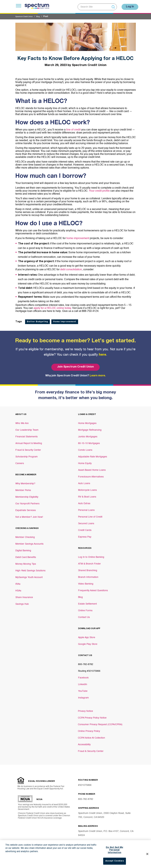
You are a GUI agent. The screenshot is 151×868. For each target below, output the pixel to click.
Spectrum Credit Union (26, 15)
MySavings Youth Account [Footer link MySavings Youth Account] (29, 576)
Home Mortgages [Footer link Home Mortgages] (87, 422)
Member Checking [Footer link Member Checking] (25, 536)
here (103, 353)
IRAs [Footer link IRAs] (18, 582)
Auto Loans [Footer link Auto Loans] (84, 482)
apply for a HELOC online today (52, 307)
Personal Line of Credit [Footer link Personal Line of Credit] (90, 515)
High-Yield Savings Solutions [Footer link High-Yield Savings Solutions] (30, 569)
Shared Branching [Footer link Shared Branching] (88, 569)
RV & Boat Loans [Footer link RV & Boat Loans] (87, 495)
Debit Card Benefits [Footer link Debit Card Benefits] (26, 556)
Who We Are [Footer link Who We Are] (22, 422)
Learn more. (98, 374)
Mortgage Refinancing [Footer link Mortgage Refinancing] (90, 428)
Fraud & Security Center (91, 750)
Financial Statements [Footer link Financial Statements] (27, 435)
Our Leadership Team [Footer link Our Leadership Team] (27, 428)
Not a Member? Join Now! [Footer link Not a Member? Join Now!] (29, 515)
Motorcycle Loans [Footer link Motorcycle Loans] (87, 488)
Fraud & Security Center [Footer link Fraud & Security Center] (28, 448)
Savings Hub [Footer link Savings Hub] (22, 602)
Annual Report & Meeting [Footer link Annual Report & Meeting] (29, 442)
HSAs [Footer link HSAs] (18, 589)
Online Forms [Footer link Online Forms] (85, 609)
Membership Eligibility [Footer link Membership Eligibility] (27, 495)
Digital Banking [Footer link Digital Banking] (23, 549)
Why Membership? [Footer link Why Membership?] (25, 482)
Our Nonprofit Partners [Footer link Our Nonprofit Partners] (27, 502)
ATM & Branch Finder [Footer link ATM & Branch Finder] (89, 562)
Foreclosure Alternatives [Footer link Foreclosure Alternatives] (91, 475)
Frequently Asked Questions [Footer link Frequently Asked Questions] (93, 589)
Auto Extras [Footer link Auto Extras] (84, 502)
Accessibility (84, 743)
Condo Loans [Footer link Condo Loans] (85, 448)
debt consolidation (71, 268)
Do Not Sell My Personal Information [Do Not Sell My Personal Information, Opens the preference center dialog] (114, 855)
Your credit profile (99, 189)
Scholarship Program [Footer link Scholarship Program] (27, 455)
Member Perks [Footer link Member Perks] (23, 489)
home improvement (78, 237)
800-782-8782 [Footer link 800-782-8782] (86, 663)
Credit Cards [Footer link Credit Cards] (85, 529)
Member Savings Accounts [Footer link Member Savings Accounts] (29, 542)
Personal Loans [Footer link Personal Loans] (86, 509)
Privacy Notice (85, 709)
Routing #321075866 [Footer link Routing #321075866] (89, 669)
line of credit (73, 128)
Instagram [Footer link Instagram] (83, 696)
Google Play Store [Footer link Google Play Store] (88, 642)
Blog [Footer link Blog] (80, 596)
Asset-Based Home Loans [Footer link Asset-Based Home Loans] (92, 468)
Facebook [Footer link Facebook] (83, 676)
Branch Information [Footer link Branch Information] (88, 575)
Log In (128, 6)
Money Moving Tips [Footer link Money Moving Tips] (26, 562)
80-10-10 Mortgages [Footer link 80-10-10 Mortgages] (89, 442)
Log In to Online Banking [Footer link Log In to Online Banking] (91, 555)
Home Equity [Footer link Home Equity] (85, 462)
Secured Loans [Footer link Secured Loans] (86, 522)
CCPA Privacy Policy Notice (92, 716)
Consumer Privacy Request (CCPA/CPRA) (100, 723)
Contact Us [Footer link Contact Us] (84, 616)
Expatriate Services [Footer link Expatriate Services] (26, 509)
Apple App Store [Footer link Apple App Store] (87, 636)
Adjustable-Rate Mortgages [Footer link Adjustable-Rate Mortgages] (93, 455)
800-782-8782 (86, 798)
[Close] (147, 859)
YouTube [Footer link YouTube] (83, 689)
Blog (42, 15)
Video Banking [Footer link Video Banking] (86, 582)
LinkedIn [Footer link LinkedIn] (83, 683)
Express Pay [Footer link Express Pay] (85, 535)
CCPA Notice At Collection (91, 736)
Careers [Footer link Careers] (20, 462)
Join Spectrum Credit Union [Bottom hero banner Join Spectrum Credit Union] (75, 365)
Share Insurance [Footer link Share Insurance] (24, 596)
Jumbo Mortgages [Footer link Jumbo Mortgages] (88, 435)
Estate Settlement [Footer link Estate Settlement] (87, 602)
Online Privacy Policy (89, 730)
